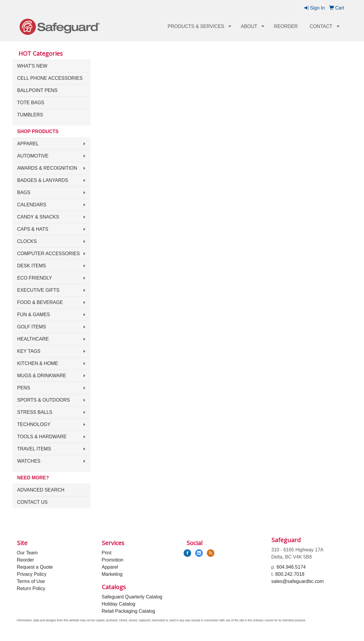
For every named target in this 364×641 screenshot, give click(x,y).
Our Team (27, 553)
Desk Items (32, 266)
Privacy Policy (32, 574)
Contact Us (33, 502)
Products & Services (196, 26)
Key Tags (29, 351)
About (249, 26)
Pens (24, 388)
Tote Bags (31, 103)
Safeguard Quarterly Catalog (132, 597)
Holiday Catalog (119, 604)
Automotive (33, 156)
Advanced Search (41, 490)
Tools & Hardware (42, 437)
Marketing (112, 574)
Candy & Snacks (38, 217)
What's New (32, 66)
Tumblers (30, 115)
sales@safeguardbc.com (298, 581)
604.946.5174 (291, 567)
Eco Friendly (35, 278)
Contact (321, 26)
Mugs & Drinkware (42, 376)
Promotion (113, 560)
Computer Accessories (49, 254)
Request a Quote (35, 567)
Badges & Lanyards (43, 180)
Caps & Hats (33, 229)
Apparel (28, 144)
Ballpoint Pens (38, 90)
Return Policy (31, 588)
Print (107, 553)
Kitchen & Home (38, 363)
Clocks (27, 241)
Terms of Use (31, 581)
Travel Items (34, 449)
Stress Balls (35, 412)
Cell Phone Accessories (50, 78)
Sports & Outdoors (44, 400)
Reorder (286, 26)
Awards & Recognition (47, 168)
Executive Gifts (38, 290)
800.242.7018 (290, 574)
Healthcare (33, 339)
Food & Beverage (40, 302)
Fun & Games (34, 315)
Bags (24, 192)
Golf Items (32, 327)
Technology (34, 424)
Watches (29, 461)
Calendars (32, 205)
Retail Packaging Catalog (129, 611)
